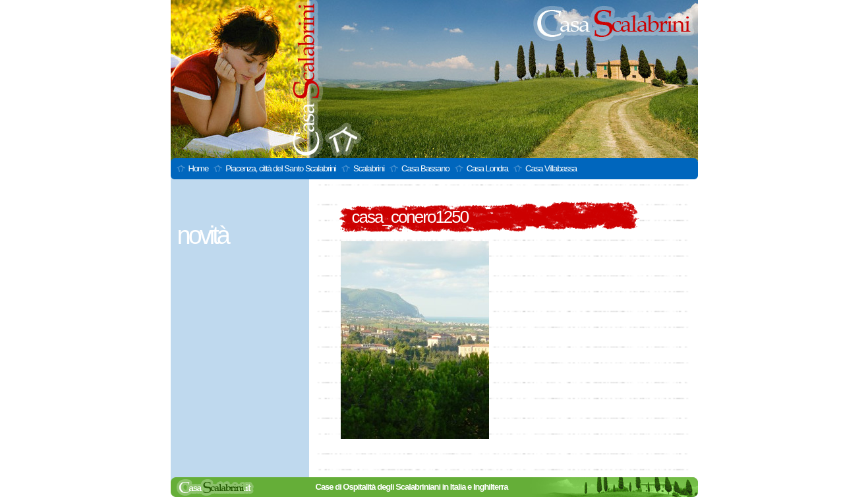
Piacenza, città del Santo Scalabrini (281, 168)
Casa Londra (487, 168)
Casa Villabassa (551, 168)
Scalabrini (369, 168)
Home (199, 168)
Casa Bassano (425, 168)
